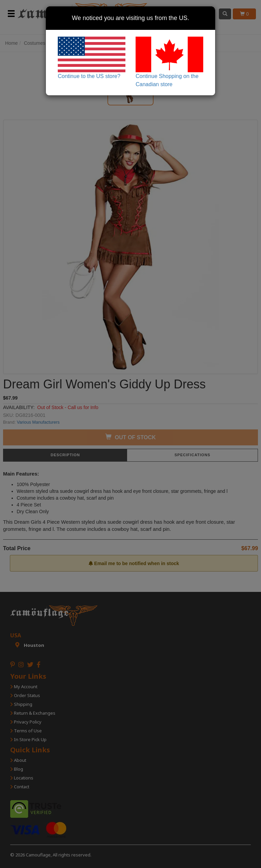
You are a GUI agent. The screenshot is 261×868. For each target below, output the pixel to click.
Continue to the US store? (92, 58)
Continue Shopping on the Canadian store (169, 62)
